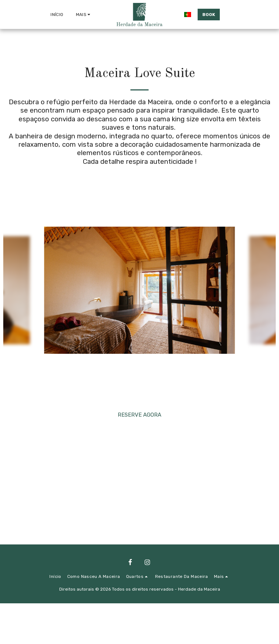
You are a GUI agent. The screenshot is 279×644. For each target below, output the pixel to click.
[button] (230, 14)
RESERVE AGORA (139, 415)
